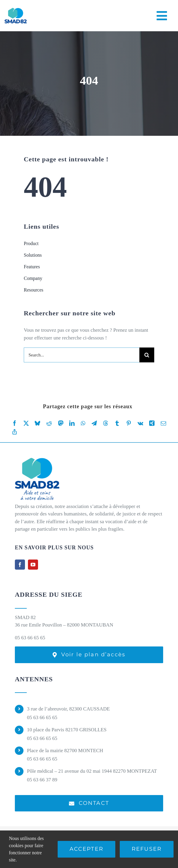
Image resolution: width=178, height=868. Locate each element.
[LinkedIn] (72, 423)
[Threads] (105, 423)
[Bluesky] (37, 423)
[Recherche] (147, 355)
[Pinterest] (129, 423)
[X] (26, 423)
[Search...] (82, 355)
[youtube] (33, 565)
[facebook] (20, 565)
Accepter (86, 849)
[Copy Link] (15, 432)
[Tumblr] (117, 423)
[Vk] (140, 423)
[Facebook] (15, 423)
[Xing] (152, 423)
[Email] (163, 423)
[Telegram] (94, 423)
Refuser (147, 849)
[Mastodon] (61, 423)
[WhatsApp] (83, 423)
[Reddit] (49, 423)
